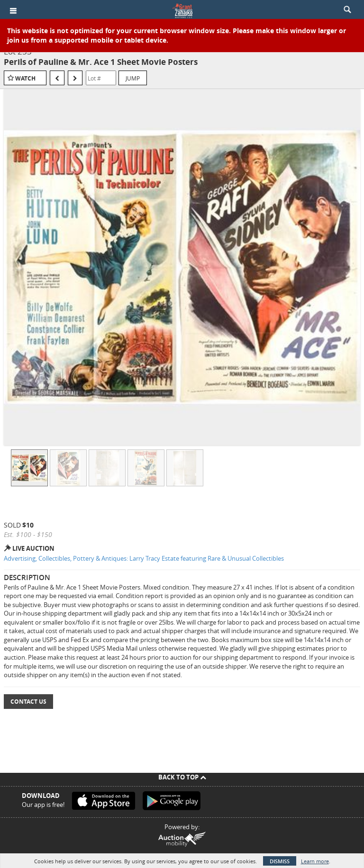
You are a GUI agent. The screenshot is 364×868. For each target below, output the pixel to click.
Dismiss (280, 861)
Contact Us (28, 702)
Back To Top (182, 777)
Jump (133, 78)
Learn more (315, 861)
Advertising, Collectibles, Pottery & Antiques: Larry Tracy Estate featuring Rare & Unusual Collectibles (144, 558)
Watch (25, 78)
